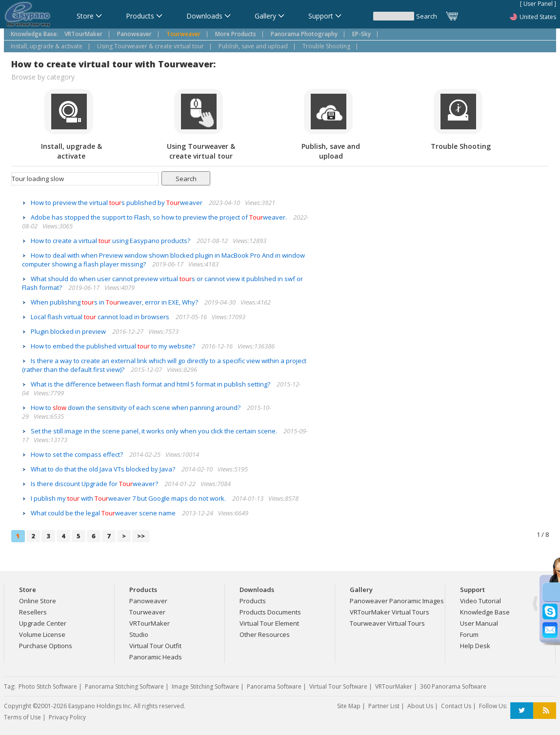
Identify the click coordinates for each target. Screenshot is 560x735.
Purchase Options (46, 646)
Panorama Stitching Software (124, 686)
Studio (139, 634)
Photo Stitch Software (48, 686)
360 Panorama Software (453, 686)
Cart (453, 16)
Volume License (42, 634)
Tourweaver (147, 612)
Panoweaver (148, 601)
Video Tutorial (480, 601)
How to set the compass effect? (78, 454)
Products (253, 601)
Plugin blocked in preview (69, 331)
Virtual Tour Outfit (155, 646)
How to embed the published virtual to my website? (114, 346)
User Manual (479, 623)
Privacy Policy (67, 717)
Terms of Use (22, 717)
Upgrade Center (43, 623)
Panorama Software (274, 686)
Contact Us (456, 706)
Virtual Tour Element (269, 623)
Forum (469, 634)
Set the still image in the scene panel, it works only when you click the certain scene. (155, 431)
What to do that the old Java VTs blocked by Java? (104, 469)
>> (141, 536)
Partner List (384, 706)
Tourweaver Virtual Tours (387, 623)
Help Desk (475, 646)
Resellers (33, 612)
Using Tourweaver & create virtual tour (150, 46)
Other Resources (265, 634)
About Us (420, 706)
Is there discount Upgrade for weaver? (95, 484)
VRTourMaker (150, 623)
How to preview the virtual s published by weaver (117, 203)
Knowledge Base (485, 612)
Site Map (349, 706)
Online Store (38, 601)
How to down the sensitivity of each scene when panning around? (136, 408)
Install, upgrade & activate (47, 46)
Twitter (522, 711)
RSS (545, 711)
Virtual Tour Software (338, 686)
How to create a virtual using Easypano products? (111, 241)
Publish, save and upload (253, 46)
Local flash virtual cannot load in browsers (101, 317)
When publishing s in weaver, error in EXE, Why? (115, 302)
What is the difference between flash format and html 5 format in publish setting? (151, 384)
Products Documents (270, 612)
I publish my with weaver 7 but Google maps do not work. (129, 498)
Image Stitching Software (205, 686)
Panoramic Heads (156, 657)
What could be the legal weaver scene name (104, 513)
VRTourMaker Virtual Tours (390, 612)
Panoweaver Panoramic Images (397, 601)
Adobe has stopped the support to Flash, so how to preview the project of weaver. (160, 217)
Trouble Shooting (326, 46)
